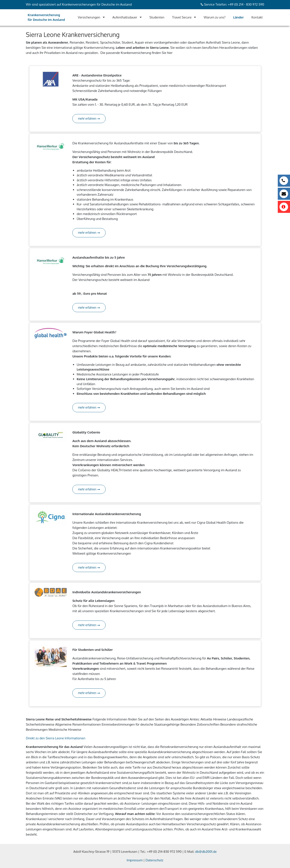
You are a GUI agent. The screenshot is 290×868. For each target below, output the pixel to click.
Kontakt (257, 17)
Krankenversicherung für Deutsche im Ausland (46, 17)
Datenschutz (154, 860)
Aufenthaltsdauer (125, 17)
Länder (238, 17)
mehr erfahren (89, 118)
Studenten (157, 17)
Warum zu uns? (215, 17)
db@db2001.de (206, 852)
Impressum (135, 860)
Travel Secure (182, 17)
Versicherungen (89, 17)
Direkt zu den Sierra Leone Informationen (56, 738)
